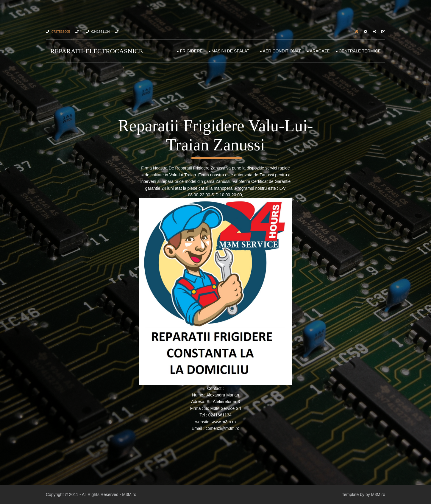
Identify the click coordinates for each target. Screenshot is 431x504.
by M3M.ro (375, 494)
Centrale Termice (360, 51)
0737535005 (61, 32)
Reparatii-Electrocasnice (97, 51)
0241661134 (101, 32)
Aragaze (320, 51)
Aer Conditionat (282, 51)
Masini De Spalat (231, 51)
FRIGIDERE (191, 51)
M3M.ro (129, 494)
